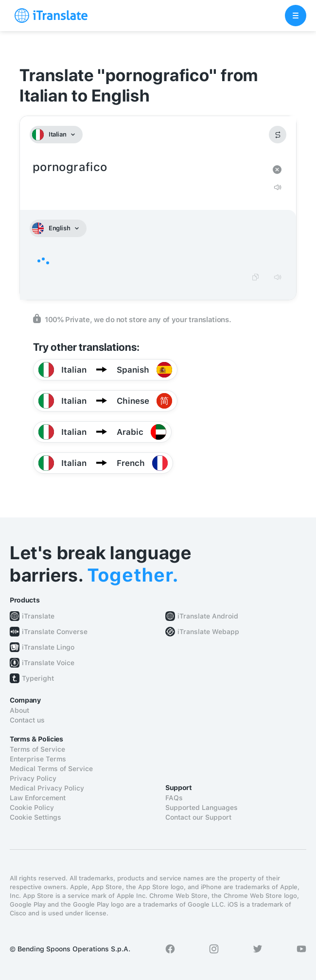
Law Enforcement (38, 798)
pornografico (148, 167)
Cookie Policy (32, 808)
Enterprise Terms (38, 759)
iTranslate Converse (55, 632)
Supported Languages (202, 808)
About (19, 710)
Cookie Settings (35, 817)
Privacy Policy (33, 778)
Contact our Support (198, 817)
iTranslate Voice (48, 663)
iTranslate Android (208, 616)
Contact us (27, 720)
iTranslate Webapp (208, 632)
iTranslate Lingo (48, 647)
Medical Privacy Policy (47, 788)
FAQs (174, 798)
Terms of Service (37, 749)
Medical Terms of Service (51, 769)
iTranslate (38, 616)
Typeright (38, 678)
